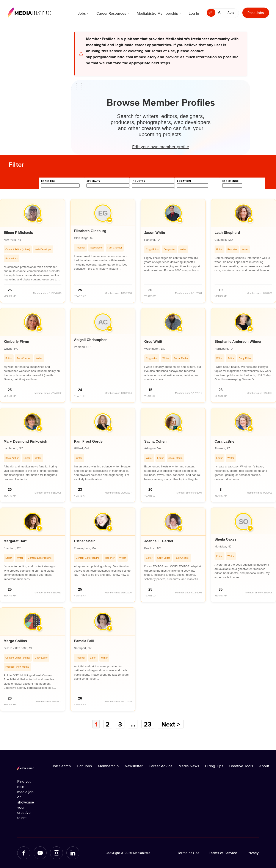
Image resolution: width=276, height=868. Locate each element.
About (264, 766)
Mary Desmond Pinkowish (25, 441)
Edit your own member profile (161, 146)
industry (138, 181)
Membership (108, 766)
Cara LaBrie (224, 441)
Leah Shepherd (227, 233)
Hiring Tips (214, 766)
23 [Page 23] (148, 724)
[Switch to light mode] (211, 13)
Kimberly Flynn (16, 342)
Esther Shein (85, 541)
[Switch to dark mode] (221, 13)
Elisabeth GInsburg (90, 231)
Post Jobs (256, 13)
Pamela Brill (84, 641)
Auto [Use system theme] (231, 13)
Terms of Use (188, 853)
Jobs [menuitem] (82, 13)
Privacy (253, 853)
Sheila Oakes (226, 539)
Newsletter (134, 766)
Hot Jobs (84, 766)
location (184, 181)
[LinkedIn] (73, 853)
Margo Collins (15, 641)
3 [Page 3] (120, 724)
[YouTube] (40, 853)
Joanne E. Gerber (159, 541)
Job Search (61, 766)
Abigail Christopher (90, 340)
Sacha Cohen (155, 441)
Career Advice (161, 766)
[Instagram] (56, 853)
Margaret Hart (15, 541)
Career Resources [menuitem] (111, 13)
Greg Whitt (153, 342)
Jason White (155, 233)
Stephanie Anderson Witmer (238, 342)
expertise (48, 181)
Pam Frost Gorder (89, 441)
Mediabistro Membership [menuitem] (157, 13)
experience (230, 181)
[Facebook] (24, 853)
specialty (93, 181)
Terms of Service (223, 853)
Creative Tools (241, 766)
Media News (189, 766)
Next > (171, 724)
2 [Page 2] (108, 724)
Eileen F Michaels (18, 233)
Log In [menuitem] (194, 13)
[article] (33, 251)
